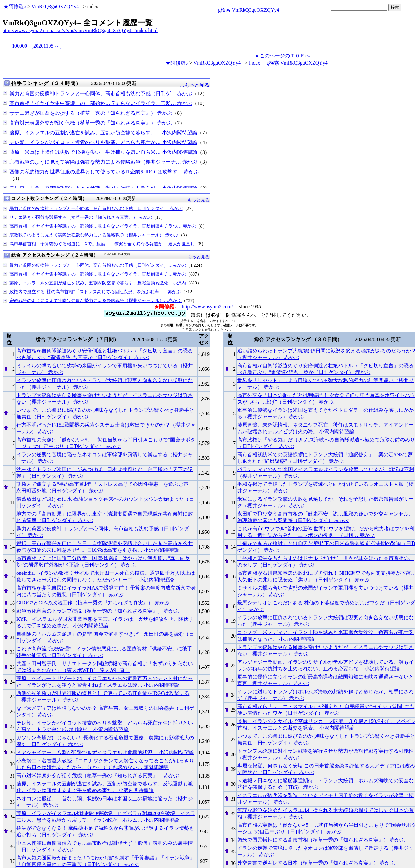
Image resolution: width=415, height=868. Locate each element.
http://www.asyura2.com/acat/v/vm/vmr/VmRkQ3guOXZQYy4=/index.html (80, 30)
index (255, 63)
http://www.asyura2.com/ (207, 307)
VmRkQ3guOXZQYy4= (57, 6)
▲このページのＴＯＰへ (282, 56)
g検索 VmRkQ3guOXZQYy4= (250, 10)
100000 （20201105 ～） (38, 46)
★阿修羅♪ (15, 6)
